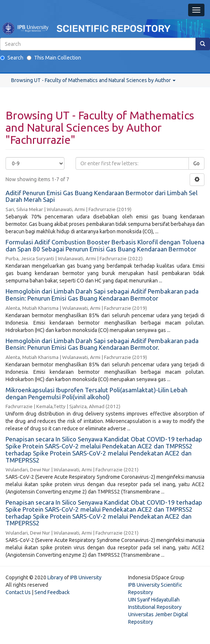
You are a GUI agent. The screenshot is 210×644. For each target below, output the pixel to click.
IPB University (86, 577)
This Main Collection (54, 58)
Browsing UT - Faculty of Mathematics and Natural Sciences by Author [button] (93, 80)
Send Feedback (52, 592)
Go (196, 163)
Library (55, 577)
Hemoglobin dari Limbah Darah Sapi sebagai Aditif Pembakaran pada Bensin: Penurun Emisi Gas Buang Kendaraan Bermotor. (102, 344)
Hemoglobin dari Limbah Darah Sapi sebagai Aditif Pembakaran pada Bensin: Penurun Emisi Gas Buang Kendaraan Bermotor (102, 295)
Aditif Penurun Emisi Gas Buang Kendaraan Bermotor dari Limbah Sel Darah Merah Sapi (101, 196)
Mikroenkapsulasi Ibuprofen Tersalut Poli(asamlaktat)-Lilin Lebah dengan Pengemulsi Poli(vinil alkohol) (96, 393)
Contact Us (18, 592)
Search (12, 58)
